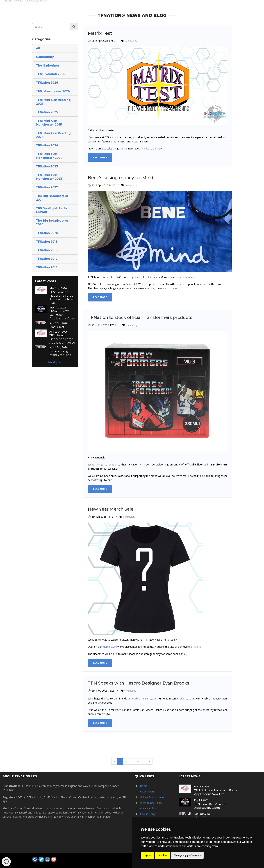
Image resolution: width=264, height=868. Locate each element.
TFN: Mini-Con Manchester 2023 (49, 177)
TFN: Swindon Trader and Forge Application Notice (62, 339)
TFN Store (185, 6)
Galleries (141, 6)
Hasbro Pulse (140, 698)
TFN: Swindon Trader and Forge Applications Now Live (62, 297)
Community (45, 57)
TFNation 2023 (47, 166)
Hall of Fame (163, 6)
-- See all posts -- (55, 362)
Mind (191, 277)
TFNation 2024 (47, 145)
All (38, 48)
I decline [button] (162, 855)
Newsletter (206, 6)
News (125, 6)
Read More (100, 157)
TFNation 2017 (47, 259)
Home (144, 786)
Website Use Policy (151, 803)
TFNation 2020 (47, 233)
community (132, 325)
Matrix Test (57, 327)
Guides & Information (153, 797)
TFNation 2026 (47, 83)
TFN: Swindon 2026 (51, 74)
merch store (110, 647)
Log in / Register (233, 6)
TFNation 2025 (47, 112)
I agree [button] (147, 855)
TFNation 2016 (47, 267)
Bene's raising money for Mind (60, 353)
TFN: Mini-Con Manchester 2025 (49, 123)
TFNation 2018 (47, 250)
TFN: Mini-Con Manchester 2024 (49, 156)
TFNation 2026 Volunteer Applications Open (62, 315)
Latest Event (147, 791)
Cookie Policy (148, 814)
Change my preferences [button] (187, 855)
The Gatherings (48, 66)
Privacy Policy (148, 808)
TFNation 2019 (47, 242)
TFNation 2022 (47, 187)
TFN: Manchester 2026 (53, 91)
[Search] (51, 27)
